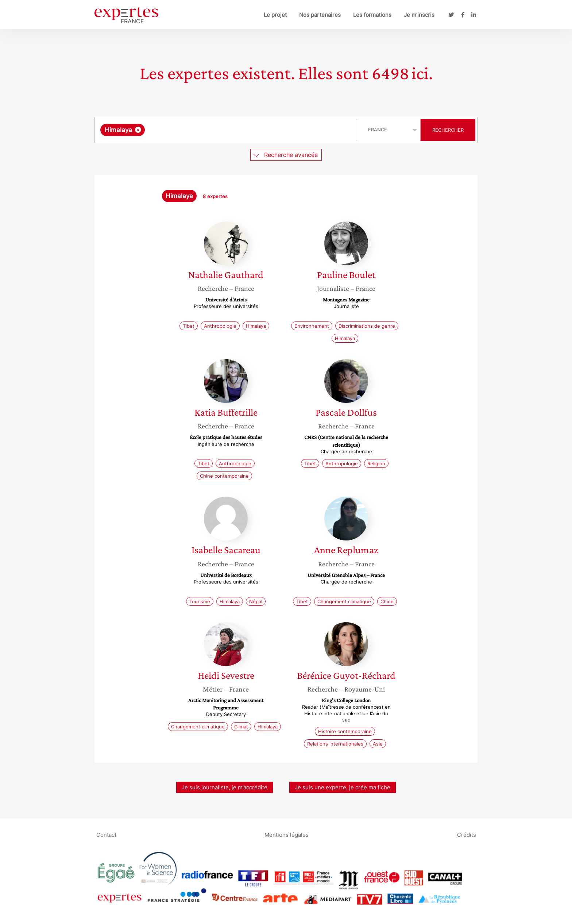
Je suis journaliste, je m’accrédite (225, 787)
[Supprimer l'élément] (138, 130)
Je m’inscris (419, 15)
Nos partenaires (320, 15)
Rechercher (448, 130)
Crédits (467, 835)
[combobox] (227, 130)
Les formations (372, 15)
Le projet (275, 15)
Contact (106, 835)
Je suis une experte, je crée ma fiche (343, 787)
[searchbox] (222, 130)
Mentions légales (287, 835)
